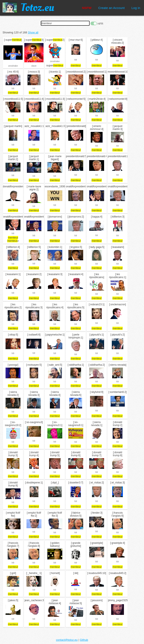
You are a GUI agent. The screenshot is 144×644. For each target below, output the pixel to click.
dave (34, 66)
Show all (33, 32)
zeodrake (13, 66)
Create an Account (111, 8)
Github (84, 640)
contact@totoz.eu (67, 640)
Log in (136, 8)
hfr (76, 60)
